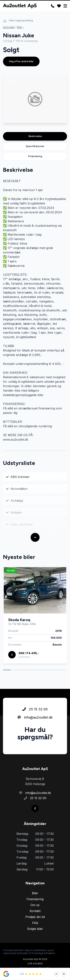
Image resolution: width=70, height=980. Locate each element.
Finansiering (35, 156)
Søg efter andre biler (21, 61)
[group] (35, 99)
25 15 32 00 (35, 724)
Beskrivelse (35, 136)
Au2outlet (9, 27)
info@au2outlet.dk (35, 732)
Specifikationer (35, 146)
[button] (52, 115)
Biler (20, 27)
